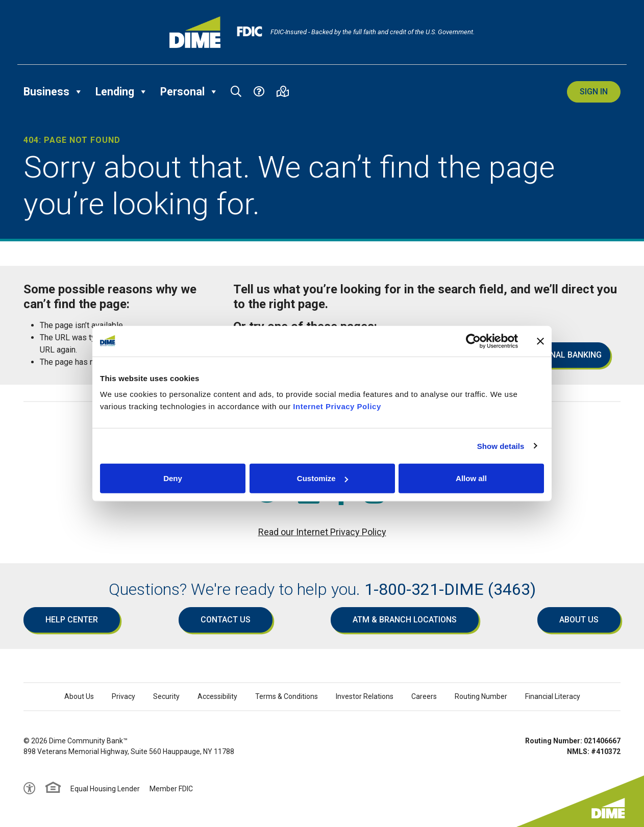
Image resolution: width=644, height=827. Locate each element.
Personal (189, 92)
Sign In (594, 92)
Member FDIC (171, 789)
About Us (579, 620)
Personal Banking (563, 355)
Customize (323, 478)
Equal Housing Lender (105, 789)
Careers (424, 696)
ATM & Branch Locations (405, 620)
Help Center (72, 620)
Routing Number (481, 696)
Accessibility (217, 696)
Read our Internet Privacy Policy (322, 532)
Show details (501, 446)
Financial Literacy (553, 696)
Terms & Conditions (287, 696)
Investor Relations (365, 696)
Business (53, 92)
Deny (173, 478)
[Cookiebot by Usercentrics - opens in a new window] (473, 341)
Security (166, 696)
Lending (122, 92)
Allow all (471, 478)
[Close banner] (540, 341)
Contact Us (226, 620)
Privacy (123, 696)
